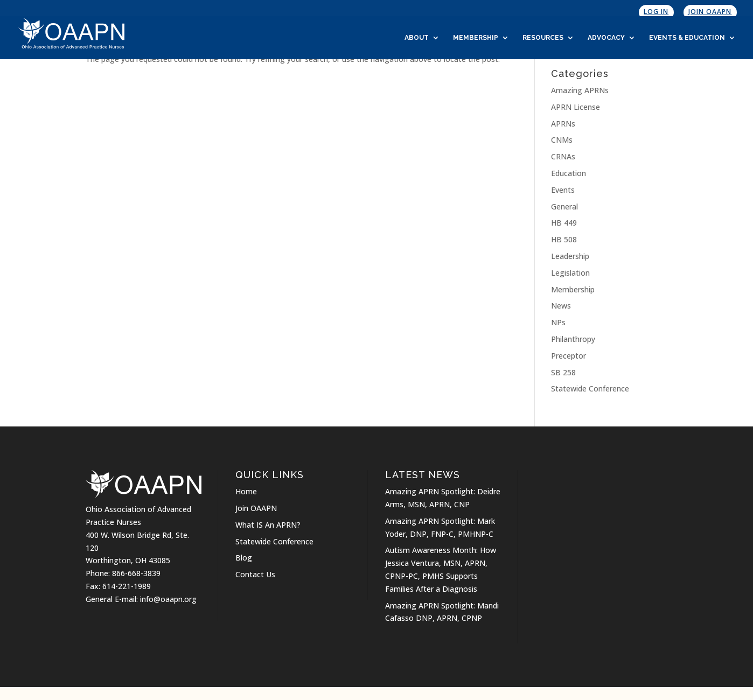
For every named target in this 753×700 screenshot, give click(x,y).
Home (246, 491)
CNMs (562, 140)
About (417, 38)
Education (569, 173)
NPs (558, 322)
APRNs (563, 124)
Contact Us (255, 574)
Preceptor (569, 356)
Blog (244, 558)
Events (563, 190)
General (564, 206)
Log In (656, 12)
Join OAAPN (710, 12)
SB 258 (563, 372)
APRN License (576, 107)
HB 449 (564, 223)
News (561, 306)
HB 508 (564, 239)
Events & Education (687, 38)
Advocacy (606, 38)
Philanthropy (573, 339)
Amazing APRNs (580, 90)
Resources (543, 38)
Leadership (570, 256)
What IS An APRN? (268, 525)
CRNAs (563, 156)
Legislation (570, 273)
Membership (476, 38)
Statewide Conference (590, 388)
